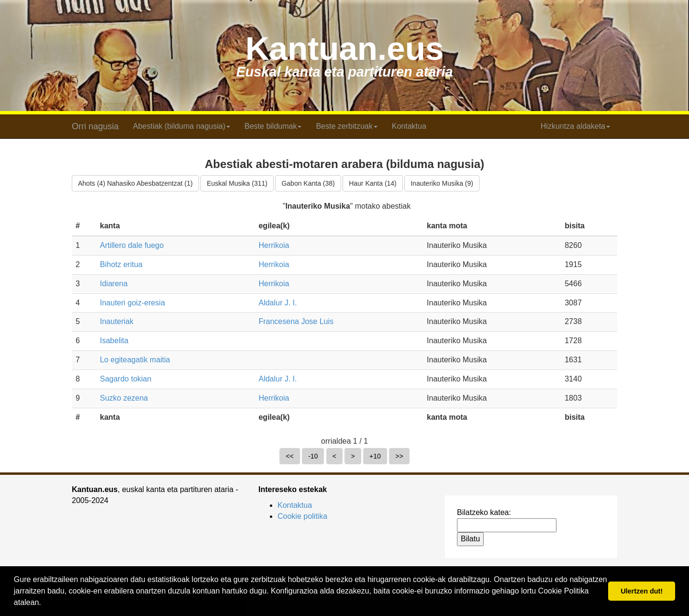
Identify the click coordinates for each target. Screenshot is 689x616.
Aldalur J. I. (278, 303)
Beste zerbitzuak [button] (346, 126)
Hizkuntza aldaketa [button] (575, 126)
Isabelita (114, 341)
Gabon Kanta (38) (308, 183)
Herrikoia (274, 245)
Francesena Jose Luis (296, 321)
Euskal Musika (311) (237, 183)
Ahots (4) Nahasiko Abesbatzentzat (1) (135, 183)
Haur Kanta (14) (373, 183)
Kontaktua (409, 126)
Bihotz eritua (121, 264)
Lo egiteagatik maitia (135, 360)
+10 (375, 456)
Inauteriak (117, 321)
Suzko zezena (124, 398)
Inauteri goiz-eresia (133, 303)
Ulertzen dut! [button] (642, 591)
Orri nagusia (95, 126)
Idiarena (114, 284)
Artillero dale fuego (132, 245)
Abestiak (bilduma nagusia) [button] (182, 126)
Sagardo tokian (126, 379)
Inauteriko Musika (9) (442, 183)
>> (399, 456)
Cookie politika (302, 516)
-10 (313, 456)
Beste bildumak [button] (273, 126)
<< (289, 456)
